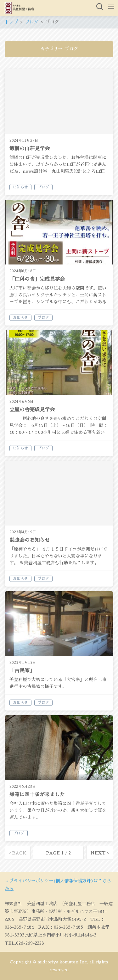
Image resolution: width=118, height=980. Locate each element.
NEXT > (100, 853)
